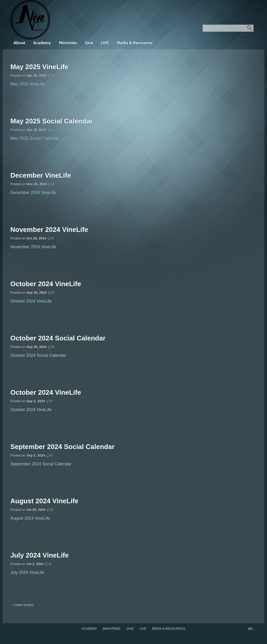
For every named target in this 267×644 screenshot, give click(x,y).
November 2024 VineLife (49, 230)
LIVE (105, 43)
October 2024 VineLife (46, 284)
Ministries (68, 43)
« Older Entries (23, 605)
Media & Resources (135, 43)
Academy (42, 43)
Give (89, 43)
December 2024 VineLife (33, 193)
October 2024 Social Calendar (58, 338)
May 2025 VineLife (39, 67)
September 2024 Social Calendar (62, 447)
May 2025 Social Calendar (52, 121)
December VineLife (41, 175)
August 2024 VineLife (44, 501)
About (19, 43)
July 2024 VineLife (40, 555)
